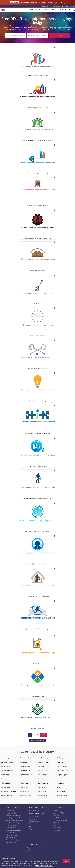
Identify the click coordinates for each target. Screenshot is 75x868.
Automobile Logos (7, 770)
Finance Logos (24, 779)
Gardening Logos (25, 796)
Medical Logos (43, 796)
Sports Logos (61, 791)
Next (43, 735)
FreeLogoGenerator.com (29, 2)
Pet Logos (60, 762)
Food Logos (24, 787)
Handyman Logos (44, 758)
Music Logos (61, 758)
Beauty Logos (6, 775)
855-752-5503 (56, 6)
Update (59, 35)
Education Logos (25, 766)
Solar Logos (60, 783)
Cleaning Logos (6, 783)
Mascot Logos (43, 787)
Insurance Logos (43, 770)
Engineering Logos (26, 770)
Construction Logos (26, 758)
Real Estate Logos (62, 770)
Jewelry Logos (43, 775)
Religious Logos (62, 775)
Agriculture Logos (7, 762)
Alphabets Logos (7, 766)
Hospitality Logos (44, 762)
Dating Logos (24, 762)
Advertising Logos (7, 758)
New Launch (15, 2)
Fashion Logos (24, 775)
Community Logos (7, 787)
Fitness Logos (24, 783)
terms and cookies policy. (45, 866)
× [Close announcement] (73, 2)
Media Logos (42, 791)
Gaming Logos (24, 791)
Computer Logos (7, 796)
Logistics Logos (43, 783)
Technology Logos (62, 796)
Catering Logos (6, 779)
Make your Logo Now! (37, 740)
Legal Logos (42, 779)
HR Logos (41, 766)
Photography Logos (63, 766)
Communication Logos (9, 791)
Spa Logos (60, 787)
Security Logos (61, 779)
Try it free (60, 2)
